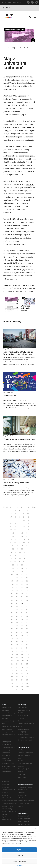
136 (12, 603)
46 (13, 536)
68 (11, 552)
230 (22, 677)
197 (17, 651)
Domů (7, 48)
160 (12, 623)
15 (24, 514)
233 (17, 680)
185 (17, 642)
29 (20, 523)
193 (17, 648)
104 (12, 578)
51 (15, 539)
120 (12, 591)
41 (29, 530)
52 (20, 539)
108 (12, 581)
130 (22, 597)
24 (20, 520)
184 (12, 642)
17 (11, 517)
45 (26, 533)
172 (12, 632)
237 (17, 683)
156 (12, 619)
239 (27, 683)
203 (27, 655)
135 (27, 600)
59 (28, 543)
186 (22, 642)
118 (22, 587)
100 (12, 575)
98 (22, 571)
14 (20, 514)
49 (26, 536)
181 (17, 639)
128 (12, 597)
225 (17, 674)
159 (27, 619)
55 (11, 543)
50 (11, 539)
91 (26, 565)
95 (26, 568)
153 (17, 616)
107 (27, 578)
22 (11, 520)
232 (12, 680)
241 (17, 686)
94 (22, 568)
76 (24, 555)
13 (15, 514)
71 (24, 552)
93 (17, 568)
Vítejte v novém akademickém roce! (19, 439)
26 (28, 520)
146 (22, 610)
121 (17, 591)
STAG (19, 3)
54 (28, 539)
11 (27, 511)
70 (20, 552)
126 (22, 594)
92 (13, 568)
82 (28, 559)
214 (22, 664)
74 (15, 555)
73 (11, 555)
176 (12, 635)
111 (27, 581)
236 (12, 683)
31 (28, 523)
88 (13, 565)
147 (27, 610)
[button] (36, 828)
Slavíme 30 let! (10, 395)
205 (17, 658)
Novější (6, 507)
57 (20, 543)
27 (11, 523)
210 (23, 661)
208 (12, 661)
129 (17, 597)
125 (17, 594)
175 (27, 632)
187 (27, 642)
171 (27, 629)
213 (17, 664)
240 (12, 686)
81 (24, 559)
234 (22, 680)
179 (27, 635)
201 (17, 655)
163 (27, 623)
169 (17, 629)
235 (27, 680)
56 (15, 543)
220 (12, 670)
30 (24, 523)
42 (13, 533)
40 (24, 530)
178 (22, 635)
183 (27, 639)
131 (27, 597)
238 (22, 683)
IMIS (14, 3)
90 (22, 565)
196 (12, 651)
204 (12, 658)
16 (28, 514)
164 (12, 626)
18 (15, 517)
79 (15, 559)
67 (26, 549)
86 (24, 562)
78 (11, 559)
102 (22, 575)
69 (15, 552)
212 (12, 664)
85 (20, 562)
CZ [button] (4, 3)
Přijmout (19, 850)
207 (28, 658)
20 (24, 517)
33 (15, 527)
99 (26, 571)
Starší (34, 507)
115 (27, 584)
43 (17, 533)
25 (24, 520)
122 (22, 591)
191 (27, 645)
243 (27, 686)
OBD (10, 3)
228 (12, 677)
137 (17, 603)
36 (28, 527)
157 (17, 619)
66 (22, 549)
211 (27, 661)
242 (22, 686)
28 (15, 523)
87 (28, 562)
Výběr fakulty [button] (20, 8)
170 (22, 629)
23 (15, 520)
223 (27, 670)
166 (22, 626)
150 (22, 613)
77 (28, 555)
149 (17, 613)
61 (18, 546)
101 (17, 575)
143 (27, 607)
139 (27, 603)
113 (17, 584)
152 (12, 616)
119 (27, 587)
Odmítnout (19, 855)
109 (18, 581)
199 (27, 651)
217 (17, 667)
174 (22, 632)
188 (12, 645)
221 (17, 670)
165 (17, 626)
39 (20, 530)
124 (12, 594)
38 (15, 530)
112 (13, 584)
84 (15, 562)
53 (24, 539)
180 (12, 639)
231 (27, 677)
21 (28, 517)
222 (22, 670)
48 (22, 536)
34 (20, 527)
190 (22, 645)
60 (13, 546)
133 (17, 600)
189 (17, 645)
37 (11, 530)
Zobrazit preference (19, 861)
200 (12, 655)
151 (27, 613)
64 (13, 549)
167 (27, 626)
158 (22, 619)
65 (17, 549)
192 (12, 648)
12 (11, 514)
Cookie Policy (19, 865)
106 (22, 578)
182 (22, 639)
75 (20, 555)
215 (27, 664)
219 (27, 667)
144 (12, 610)
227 (27, 674)
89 (17, 565)
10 (23, 511)
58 (24, 543)
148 (12, 613)
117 (17, 587)
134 (22, 600)
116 (13, 587)
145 (17, 610)
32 (11, 527)
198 (22, 651)
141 (17, 607)
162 (22, 623)
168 (12, 629)
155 (27, 616)
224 (12, 674)
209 (17, 661)
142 (22, 607)
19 (19, 517)
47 (17, 536)
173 (17, 632)
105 (17, 578)
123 (27, 591)
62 (22, 546)
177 (17, 635)
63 (26, 546)
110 (22, 581)
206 (22, 658)
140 (12, 607)
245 (22, 690)
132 (12, 600)
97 (17, 571)
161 (17, 623)
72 (28, 552)
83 (11, 562)
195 (27, 648)
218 (22, 667)
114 (22, 584)
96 (13, 571)
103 (27, 575)
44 (22, 533)
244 (17, 690)
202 (22, 655)
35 (24, 527)
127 (27, 594)
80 (20, 559)
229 (17, 677)
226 (22, 674)
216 (12, 667)
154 (22, 616)
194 (22, 648)
